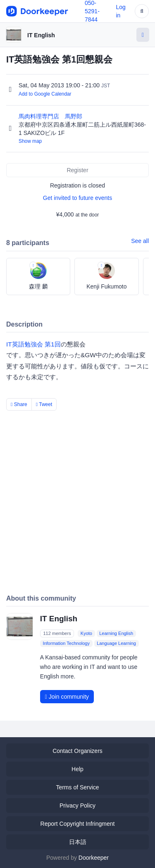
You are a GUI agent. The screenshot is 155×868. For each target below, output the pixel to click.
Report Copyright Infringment (78, 824)
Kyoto (86, 633)
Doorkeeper (94, 858)
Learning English (116, 633)
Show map (30, 141)
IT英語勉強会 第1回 (33, 344)
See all (140, 241)
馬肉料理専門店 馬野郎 (51, 116)
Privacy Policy (77, 805)
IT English (41, 35)
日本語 (78, 842)
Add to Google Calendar (45, 94)
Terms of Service (77, 787)
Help (77, 769)
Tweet (44, 404)
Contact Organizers (77, 751)
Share (19, 404)
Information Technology (66, 643)
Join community (67, 697)
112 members (57, 633)
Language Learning (116, 643)
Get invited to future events (77, 198)
